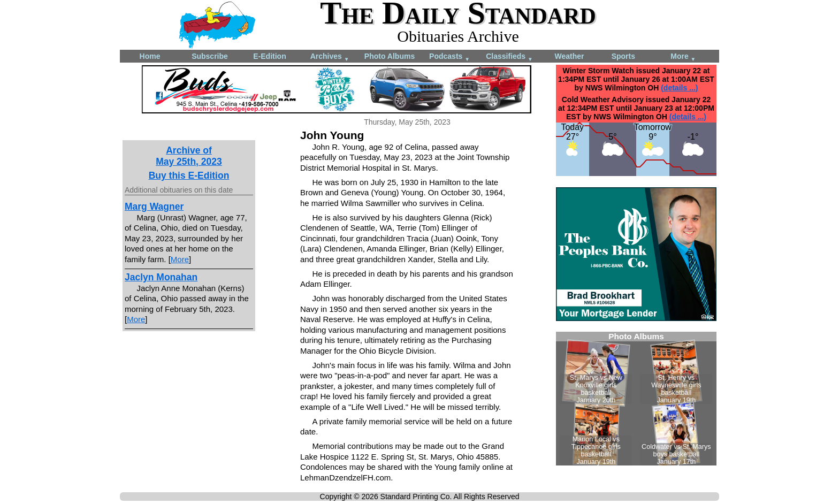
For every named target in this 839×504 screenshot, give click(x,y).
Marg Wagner (154, 207)
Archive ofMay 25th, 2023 (189, 156)
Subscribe (210, 56)
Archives (330, 57)
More (683, 57)
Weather (570, 56)
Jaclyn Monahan (161, 277)
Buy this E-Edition (189, 175)
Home (150, 56)
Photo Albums (390, 56)
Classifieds (509, 57)
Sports (623, 56)
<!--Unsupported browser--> (636, 399)
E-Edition (269, 56)
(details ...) (679, 88)
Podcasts (449, 57)
